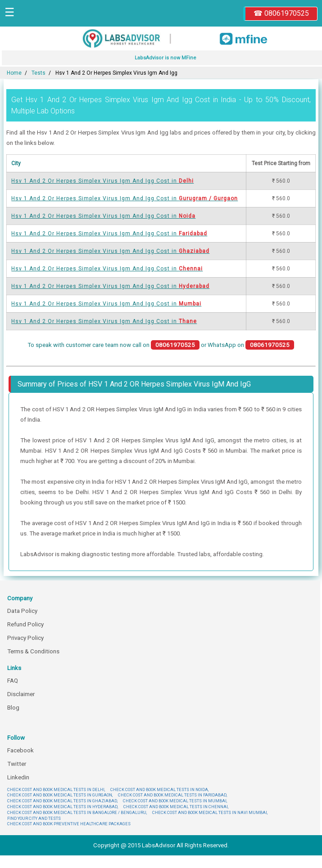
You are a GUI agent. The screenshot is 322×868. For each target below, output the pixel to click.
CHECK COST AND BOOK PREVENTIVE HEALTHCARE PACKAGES (69, 824)
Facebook (20, 750)
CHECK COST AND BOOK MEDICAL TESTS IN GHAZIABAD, (62, 801)
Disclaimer (21, 694)
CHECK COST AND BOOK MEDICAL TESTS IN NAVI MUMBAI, (210, 812)
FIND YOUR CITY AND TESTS (34, 818)
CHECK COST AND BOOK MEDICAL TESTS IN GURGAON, (60, 795)
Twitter (17, 764)
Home (14, 73)
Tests (39, 73)
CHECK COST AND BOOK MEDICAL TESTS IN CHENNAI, (176, 807)
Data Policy (22, 611)
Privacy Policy (25, 638)
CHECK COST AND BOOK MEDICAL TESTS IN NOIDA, (159, 789)
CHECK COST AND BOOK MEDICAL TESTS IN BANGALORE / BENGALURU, (77, 812)
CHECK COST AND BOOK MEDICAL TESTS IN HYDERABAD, (63, 807)
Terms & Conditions (33, 651)
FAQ (13, 681)
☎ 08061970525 (281, 13)
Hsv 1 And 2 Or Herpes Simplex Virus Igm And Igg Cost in (102, 181)
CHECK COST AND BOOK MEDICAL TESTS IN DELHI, (56, 789)
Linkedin (18, 777)
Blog (13, 708)
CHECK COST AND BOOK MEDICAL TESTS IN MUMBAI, (175, 801)
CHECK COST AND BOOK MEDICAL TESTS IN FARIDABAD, (172, 795)
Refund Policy (25, 624)
